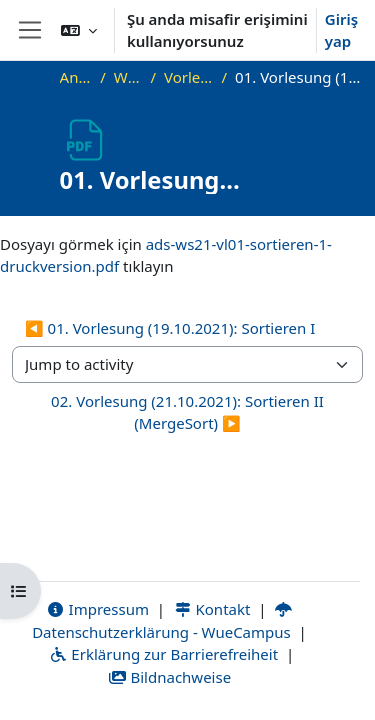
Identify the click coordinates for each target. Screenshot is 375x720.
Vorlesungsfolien (188, 77)
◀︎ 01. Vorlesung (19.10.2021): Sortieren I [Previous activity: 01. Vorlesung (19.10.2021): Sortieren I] (170, 328)
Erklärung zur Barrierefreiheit (163, 654)
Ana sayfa (76, 77)
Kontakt (212, 609)
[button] (79, 30)
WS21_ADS (128, 77)
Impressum (97, 609)
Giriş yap (341, 30)
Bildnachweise (169, 677)
